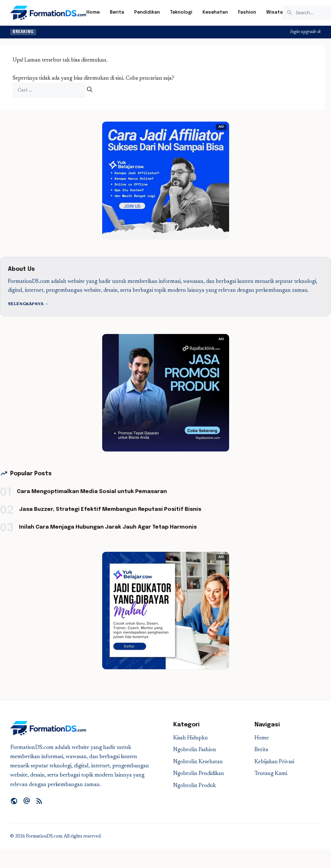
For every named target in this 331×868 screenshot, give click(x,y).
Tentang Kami (271, 774)
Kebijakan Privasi (274, 762)
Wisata (275, 12)
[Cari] (90, 90)
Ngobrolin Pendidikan (199, 774)
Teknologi (181, 12)
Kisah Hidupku (191, 738)
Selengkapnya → (28, 304)
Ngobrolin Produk (195, 786)
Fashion (247, 12)
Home (93, 12)
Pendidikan (147, 12)
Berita (117, 12)
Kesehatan (215, 12)
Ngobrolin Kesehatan (198, 762)
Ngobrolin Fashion (195, 750)
